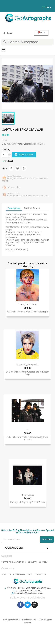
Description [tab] (14, 208)
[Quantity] (5, 154)
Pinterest (24, 168)
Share (11, 168)
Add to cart (24, 154)
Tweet (18, 168)
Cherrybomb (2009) (28, 304)
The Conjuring (27, 495)
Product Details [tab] (32, 208)
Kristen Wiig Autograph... (27, 364)
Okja (28, 430)
